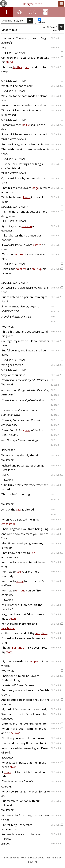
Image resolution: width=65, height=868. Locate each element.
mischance (8, 628)
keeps (27, 197)
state (9, 652)
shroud (21, 590)
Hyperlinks (39, 22)
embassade (8, 524)
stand (9, 62)
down (12, 619)
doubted (19, 254)
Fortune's (18, 647)
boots (7, 772)
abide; (13, 767)
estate (37, 245)
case (19, 509)
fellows (16, 733)
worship (27, 226)
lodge (35, 188)
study (20, 581)
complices (41, 633)
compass (34, 661)
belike (26, 125)
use (33, 553)
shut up (37, 269)
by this (18, 67)
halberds (21, 269)
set (27, 67)
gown (26, 430)
